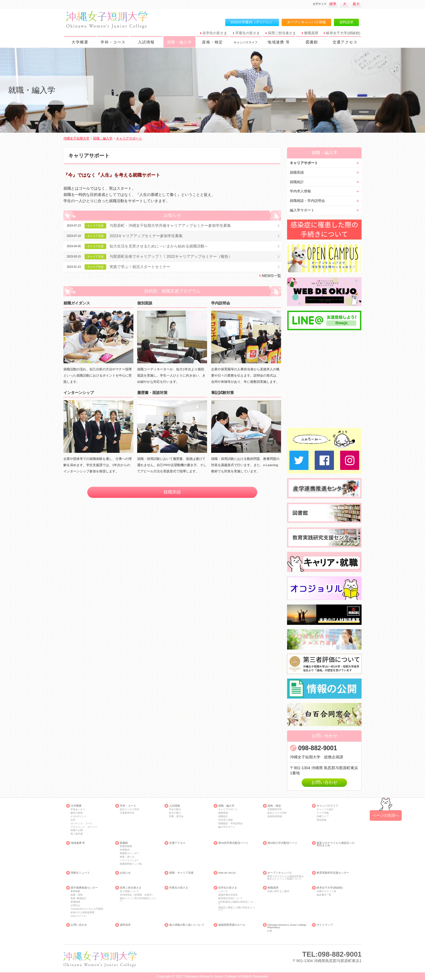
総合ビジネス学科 (130, 809)
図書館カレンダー (130, 853)
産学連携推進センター (84, 888)
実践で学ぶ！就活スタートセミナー (140, 267)
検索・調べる (127, 857)
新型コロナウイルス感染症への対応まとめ (336, 844)
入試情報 (146, 42)
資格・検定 (212, 42)
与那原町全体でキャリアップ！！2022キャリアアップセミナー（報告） (171, 256)
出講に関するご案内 (278, 891)
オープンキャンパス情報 (306, 22)
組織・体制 (77, 895)
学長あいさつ (78, 809)
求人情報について (130, 891)
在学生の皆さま (215, 33)
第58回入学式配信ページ (283, 843)
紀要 (270, 931)
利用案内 (125, 850)
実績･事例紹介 (78, 898)
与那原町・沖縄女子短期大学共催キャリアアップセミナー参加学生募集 (170, 225)
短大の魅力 (175, 813)
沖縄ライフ (323, 817)
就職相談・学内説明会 (307, 201)
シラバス (223, 891)
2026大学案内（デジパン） (252, 22)
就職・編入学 (179, 42)
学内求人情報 (300, 191)
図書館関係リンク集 (131, 864)
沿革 (73, 820)
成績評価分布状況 (228, 895)
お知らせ (125, 873)
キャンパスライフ (327, 806)
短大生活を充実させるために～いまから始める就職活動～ (159, 246)
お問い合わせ (324, 782)
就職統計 (297, 182)
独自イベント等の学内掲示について (138, 900)
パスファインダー (130, 860)
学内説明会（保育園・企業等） (137, 895)
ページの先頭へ (386, 815)
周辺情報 (321, 820)
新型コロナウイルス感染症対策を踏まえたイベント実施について (286, 878)
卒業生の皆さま (248, 33)
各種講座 (75, 902)
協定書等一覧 (324, 895)
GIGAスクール (78, 916)
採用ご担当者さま (282, 33)
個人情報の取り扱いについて (187, 925)
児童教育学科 (127, 813)
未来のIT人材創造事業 (83, 913)
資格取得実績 (275, 817)
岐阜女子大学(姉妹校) (343, 33)
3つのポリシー (78, 817)
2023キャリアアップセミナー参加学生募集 (146, 236)
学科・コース (113, 42)
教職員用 (311, 33)
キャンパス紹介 (325, 809)
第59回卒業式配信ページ (233, 843)
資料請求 (346, 22)
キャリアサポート (304, 163)
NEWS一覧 (271, 276)
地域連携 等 (279, 42)
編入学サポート (302, 210)
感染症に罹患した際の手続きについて (236, 909)
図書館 (312, 42)
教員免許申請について (230, 898)
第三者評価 (77, 834)
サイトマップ (325, 925)
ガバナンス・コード (81, 824)
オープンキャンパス (280, 873)
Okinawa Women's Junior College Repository (287, 926)
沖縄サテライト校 (326, 891)
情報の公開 (77, 830)
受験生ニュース (80, 873)
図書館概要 (126, 846)
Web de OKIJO (227, 873)
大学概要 (80, 42)
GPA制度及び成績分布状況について (236, 903)
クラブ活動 (323, 813)
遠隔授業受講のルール (232, 925)
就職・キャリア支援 (181, 873)
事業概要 (75, 891)
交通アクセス (345, 42)
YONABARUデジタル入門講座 (87, 909)
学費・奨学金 (176, 817)
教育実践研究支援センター (333, 873)
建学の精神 (77, 813)
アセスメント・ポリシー (84, 827)
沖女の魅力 (175, 809)
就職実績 (172, 492)
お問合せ (75, 906)
